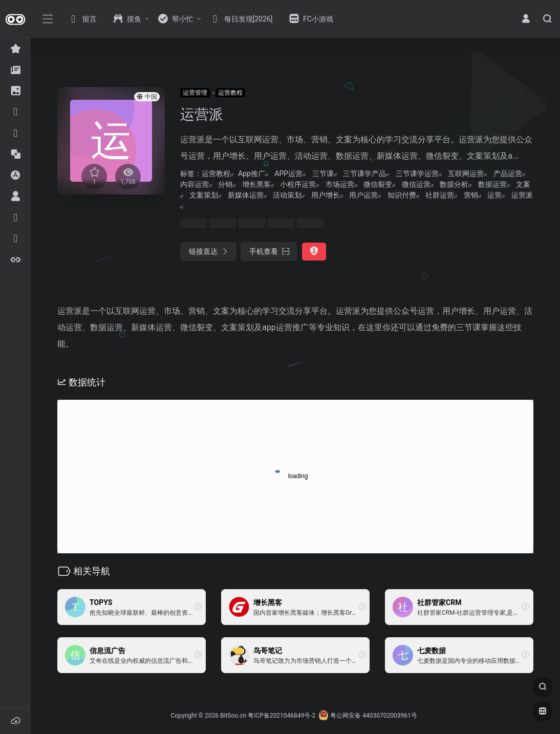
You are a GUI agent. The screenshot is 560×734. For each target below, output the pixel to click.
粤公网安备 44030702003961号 (368, 716)
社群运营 (440, 195)
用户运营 (363, 195)
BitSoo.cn (233, 716)
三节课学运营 (417, 174)
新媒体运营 (246, 195)
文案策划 (204, 195)
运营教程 (230, 93)
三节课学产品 (364, 174)
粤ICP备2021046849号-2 (282, 716)
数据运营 (492, 184)
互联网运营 (466, 174)
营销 (471, 195)
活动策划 (287, 195)
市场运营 (340, 184)
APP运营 (288, 174)
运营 (494, 195)
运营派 (522, 195)
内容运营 (195, 184)
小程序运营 (298, 184)
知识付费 (402, 195)
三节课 (323, 174)
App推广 (252, 174)
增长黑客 (256, 184)
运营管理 (195, 93)
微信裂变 (378, 184)
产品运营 (508, 174)
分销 (225, 184)
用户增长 (326, 195)
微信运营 (416, 184)
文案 (523, 184)
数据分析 (454, 184)
